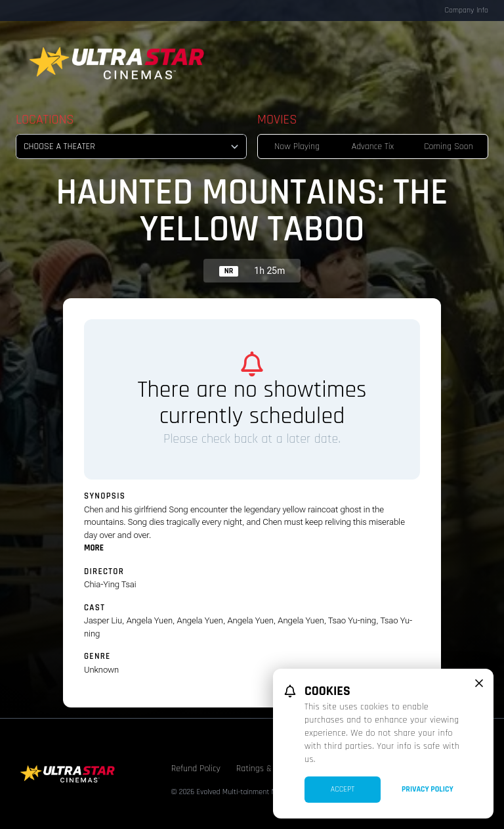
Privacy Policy (428, 789)
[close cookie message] (479, 683)
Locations (45, 120)
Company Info (467, 10)
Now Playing (297, 146)
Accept (343, 789)
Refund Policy (196, 769)
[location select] (131, 146)
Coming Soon (449, 146)
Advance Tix (373, 146)
